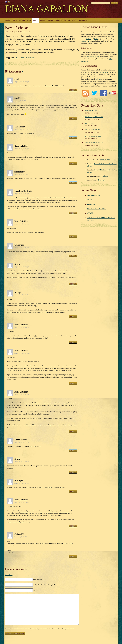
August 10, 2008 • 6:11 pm (22, 149)
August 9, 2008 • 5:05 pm (22, 101)
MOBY (90, 200)
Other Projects (55, 20)
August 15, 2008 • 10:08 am (22, 295)
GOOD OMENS (105, 160)
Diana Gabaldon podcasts (25, 58)
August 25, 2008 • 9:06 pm (22, 483)
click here (98, 79)
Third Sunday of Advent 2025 (94, 117)
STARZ (90, 213)
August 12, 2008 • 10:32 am (22, 248)
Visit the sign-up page (93, 57)
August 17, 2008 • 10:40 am (22, 327)
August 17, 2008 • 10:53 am (22, 394)
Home (8, 20)
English (6, 2)
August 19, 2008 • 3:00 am (22, 462)
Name (38, 580)
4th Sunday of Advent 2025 (93, 110)
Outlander (91, 204)
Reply (73, 90)
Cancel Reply (9, 575)
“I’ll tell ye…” (89, 123)
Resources (84, 20)
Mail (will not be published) (44, 585)
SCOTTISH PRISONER (97, 209)
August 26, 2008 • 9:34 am (22, 502)
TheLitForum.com (104, 72)
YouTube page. (86, 41)
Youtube (112, 93)
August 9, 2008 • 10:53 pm (22, 129)
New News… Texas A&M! (93, 136)
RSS (85, 93)
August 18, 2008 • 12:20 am (22, 442)
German (9, 2)
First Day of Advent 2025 (92, 130)
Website (35, 590)
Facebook (88, 39)
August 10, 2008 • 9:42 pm (22, 194)
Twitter (96, 39)
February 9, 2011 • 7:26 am (22, 537)
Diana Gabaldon (94, 195)
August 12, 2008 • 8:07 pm (22, 267)
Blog (35, 20)
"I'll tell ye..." (104, 176)
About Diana (25, 20)
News (15, 20)
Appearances (71, 20)
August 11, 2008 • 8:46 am (22, 224)
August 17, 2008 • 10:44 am (22, 353)
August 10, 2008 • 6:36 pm (22, 174)
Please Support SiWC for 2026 (94, 143)
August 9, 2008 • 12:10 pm (22, 82)
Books (43, 20)
